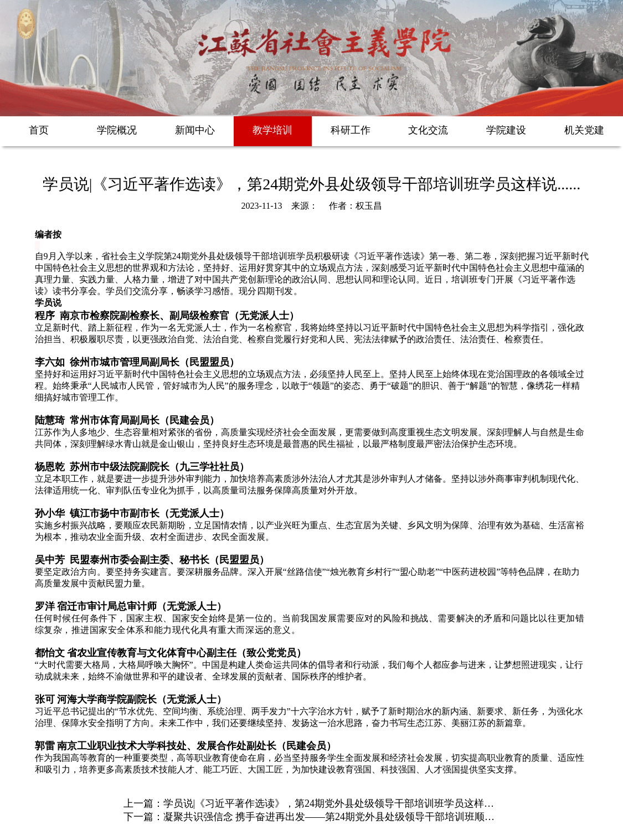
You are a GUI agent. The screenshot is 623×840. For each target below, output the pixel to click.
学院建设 (506, 130)
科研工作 (351, 130)
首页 (39, 130)
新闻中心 (195, 130)
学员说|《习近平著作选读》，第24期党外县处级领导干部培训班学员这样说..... (335, 803)
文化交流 (428, 130)
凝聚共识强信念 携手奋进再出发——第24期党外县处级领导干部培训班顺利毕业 (339, 817)
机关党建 (584, 130)
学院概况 (117, 130)
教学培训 (272, 130)
